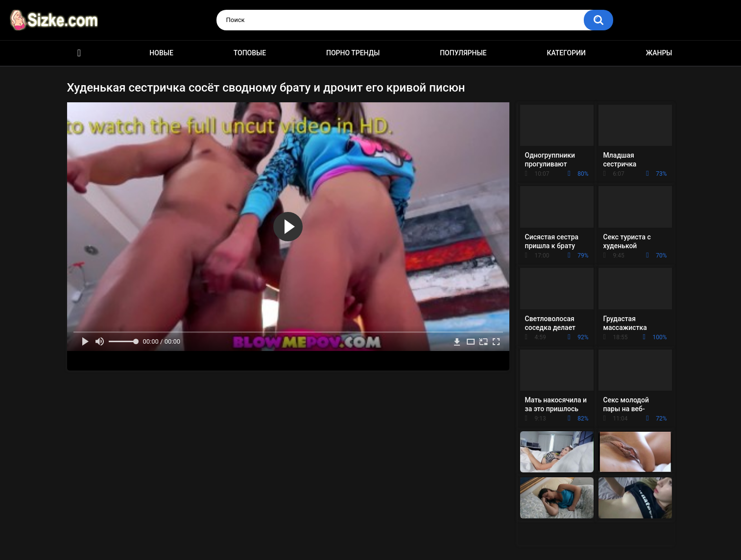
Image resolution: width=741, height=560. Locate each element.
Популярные (463, 53)
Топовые (250, 53)
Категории (566, 53)
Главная (79, 53)
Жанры (659, 53)
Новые (161, 53)
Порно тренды (353, 53)
